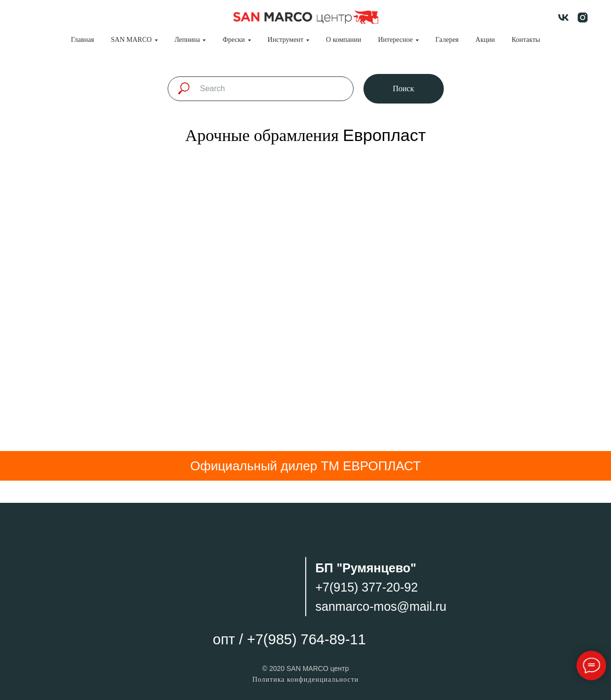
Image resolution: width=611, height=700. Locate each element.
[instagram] (583, 17)
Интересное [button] (396, 40)
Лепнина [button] (187, 40)
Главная (83, 40)
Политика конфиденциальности (306, 680)
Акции (485, 40)
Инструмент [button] (286, 40)
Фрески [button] (234, 40)
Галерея (447, 40)
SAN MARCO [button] (131, 40)
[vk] (563, 17)
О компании (343, 40)
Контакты (526, 40)
